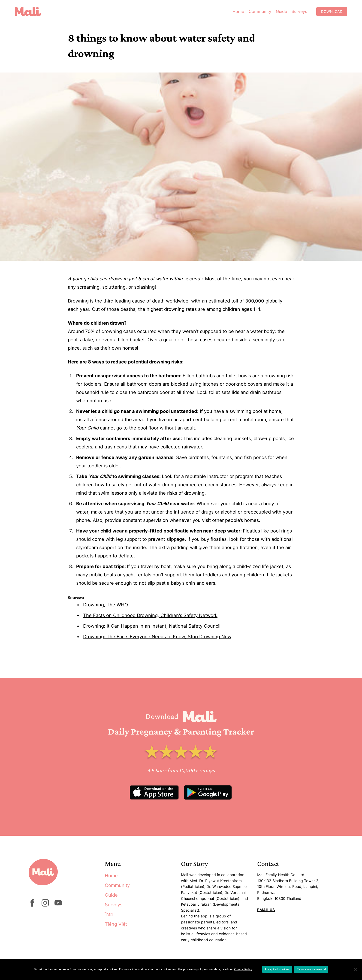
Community (260, 11)
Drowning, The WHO (106, 605)
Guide (281, 11)
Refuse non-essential (311, 969)
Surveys (299, 11)
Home (238, 11)
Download (332, 12)
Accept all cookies (277, 969)
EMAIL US (266, 910)
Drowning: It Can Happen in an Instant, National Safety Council (152, 626)
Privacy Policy (243, 969)
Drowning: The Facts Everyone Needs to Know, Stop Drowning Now (157, 637)
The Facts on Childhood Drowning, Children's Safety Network (150, 615)
